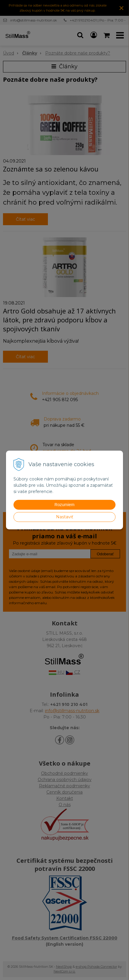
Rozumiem (64, 505)
